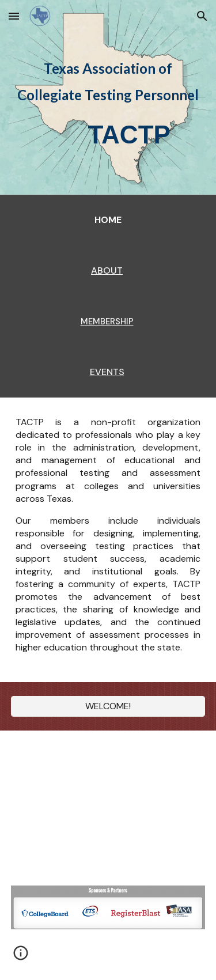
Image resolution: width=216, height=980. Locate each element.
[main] (108, 86)
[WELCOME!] (108, 706)
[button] (14, 16)
